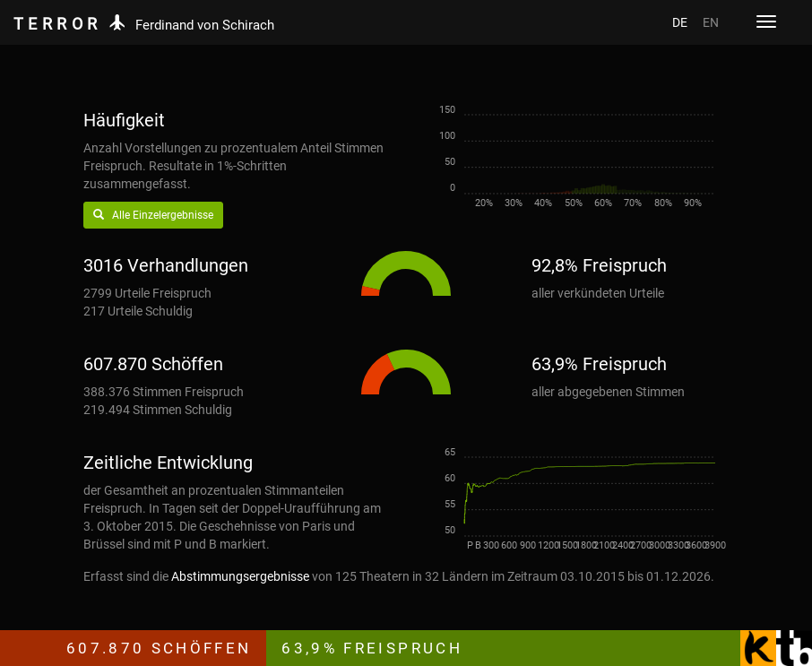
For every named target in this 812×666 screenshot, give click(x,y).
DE (680, 22)
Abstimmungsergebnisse (240, 576)
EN (711, 22)
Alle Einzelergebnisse (153, 215)
